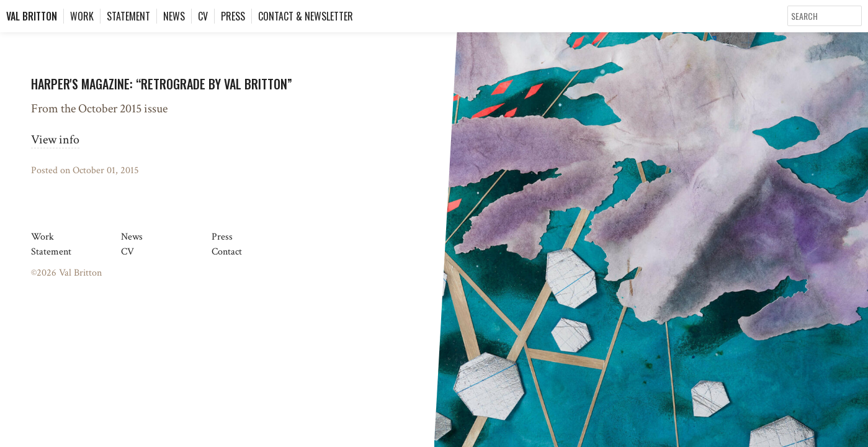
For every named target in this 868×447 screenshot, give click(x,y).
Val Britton (32, 16)
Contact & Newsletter (306, 16)
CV (203, 16)
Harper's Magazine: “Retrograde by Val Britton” (162, 84)
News (174, 16)
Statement (128, 16)
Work (82, 16)
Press (233, 16)
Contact (227, 252)
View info (55, 140)
